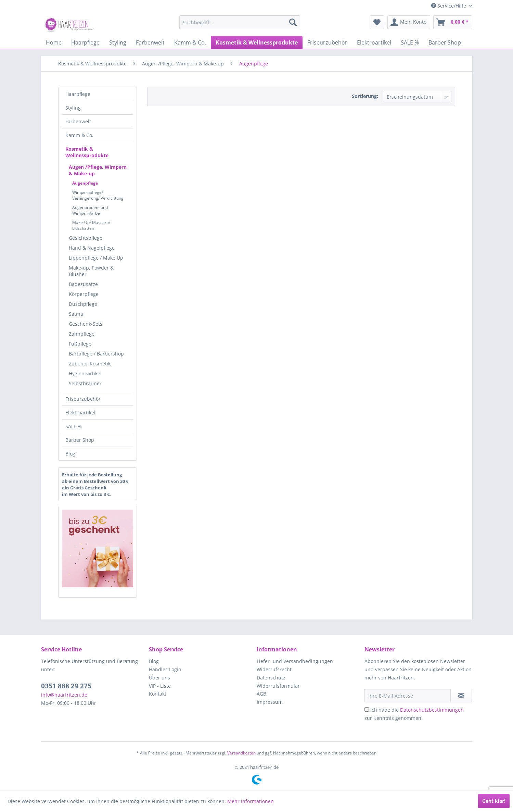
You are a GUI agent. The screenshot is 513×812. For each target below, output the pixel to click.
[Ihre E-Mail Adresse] (408, 696)
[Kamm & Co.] (190, 42)
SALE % (74, 426)
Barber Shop (80, 440)
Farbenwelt (78, 121)
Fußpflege (80, 344)
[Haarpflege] (85, 42)
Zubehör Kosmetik (90, 364)
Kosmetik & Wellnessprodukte (87, 152)
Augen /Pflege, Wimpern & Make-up (98, 170)
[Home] (54, 42)
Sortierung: (365, 96)
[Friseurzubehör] (327, 42)
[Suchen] (293, 22)
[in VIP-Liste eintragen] (461, 696)
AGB (261, 694)
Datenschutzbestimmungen (432, 710)
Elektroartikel (80, 413)
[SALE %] (410, 42)
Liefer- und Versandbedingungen (295, 661)
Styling (73, 108)
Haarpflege (78, 94)
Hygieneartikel (85, 373)
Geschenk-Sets (86, 324)
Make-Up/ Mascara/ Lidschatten (91, 225)
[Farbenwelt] (150, 42)
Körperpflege (84, 294)
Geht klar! (494, 801)
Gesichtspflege (86, 238)
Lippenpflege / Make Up (96, 258)
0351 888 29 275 (66, 686)
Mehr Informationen (251, 801)
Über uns (159, 678)
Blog (70, 454)
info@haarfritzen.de (64, 695)
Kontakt (158, 694)
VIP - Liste (160, 686)
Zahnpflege (82, 334)
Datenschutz (271, 678)
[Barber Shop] (445, 42)
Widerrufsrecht (274, 669)
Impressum (270, 702)
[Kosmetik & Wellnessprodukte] (257, 42)
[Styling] (118, 42)
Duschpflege (83, 304)
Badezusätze (83, 284)
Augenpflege (85, 183)
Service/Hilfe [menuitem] (449, 6)
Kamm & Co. (79, 135)
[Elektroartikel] (374, 42)
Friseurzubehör (83, 399)
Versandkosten (241, 753)
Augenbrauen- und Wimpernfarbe (90, 210)
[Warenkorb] (453, 22)
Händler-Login (165, 669)
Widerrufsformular (278, 686)
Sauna (76, 314)
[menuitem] (240, 22)
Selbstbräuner (85, 383)
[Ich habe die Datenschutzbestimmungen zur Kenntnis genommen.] (367, 709)
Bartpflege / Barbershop (96, 354)
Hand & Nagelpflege (92, 248)
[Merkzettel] (377, 22)
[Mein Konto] (409, 22)
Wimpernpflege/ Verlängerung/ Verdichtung (98, 195)
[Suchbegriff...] (240, 22)
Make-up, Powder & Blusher (91, 271)
